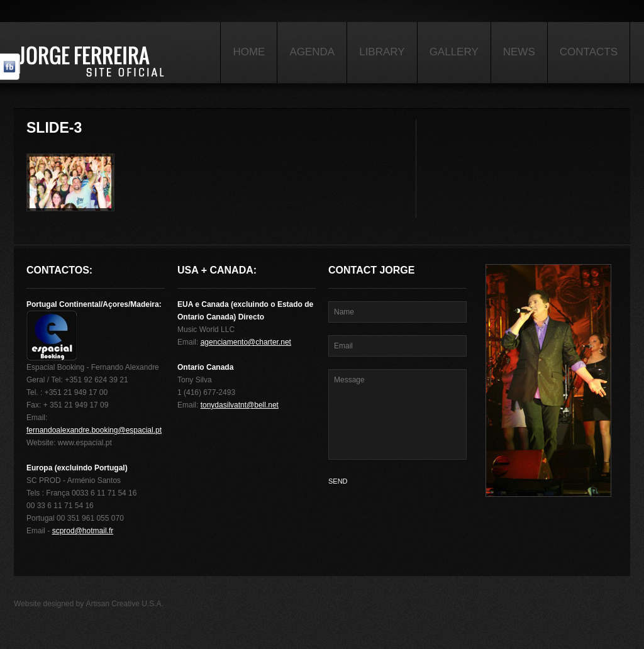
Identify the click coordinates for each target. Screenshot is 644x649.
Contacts (589, 52)
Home (249, 52)
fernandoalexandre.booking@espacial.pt (94, 430)
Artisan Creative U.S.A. (125, 604)
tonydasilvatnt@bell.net (240, 405)
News (519, 52)
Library (382, 52)
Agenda (312, 52)
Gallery (454, 52)
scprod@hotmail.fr (83, 531)
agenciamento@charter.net (246, 342)
